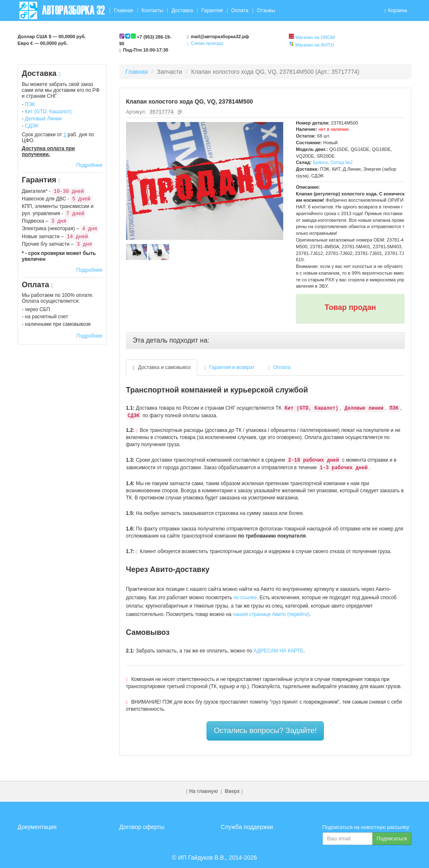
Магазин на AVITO (315, 45)
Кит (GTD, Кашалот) (48, 112)
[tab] (266, 340)
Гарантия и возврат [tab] (229, 367)
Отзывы (266, 10)
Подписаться (392, 839)
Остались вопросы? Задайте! (265, 730)
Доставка (182, 10)
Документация (37, 827)
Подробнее (89, 165)
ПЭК (30, 104)
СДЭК (31, 126)
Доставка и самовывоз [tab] (162, 367)
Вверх (232, 791)
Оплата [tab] (279, 367)
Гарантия (212, 10)
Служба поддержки (247, 827)
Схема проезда (205, 43)
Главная (124, 10)
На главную (204, 791)
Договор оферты (142, 827)
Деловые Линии (43, 119)
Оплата (240, 10)
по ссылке (245, 598)
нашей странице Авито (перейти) (271, 614)
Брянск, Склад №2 (333, 162)
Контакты (152, 10)
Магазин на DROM (315, 37)
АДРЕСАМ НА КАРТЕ (278, 651)
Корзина (396, 10)
